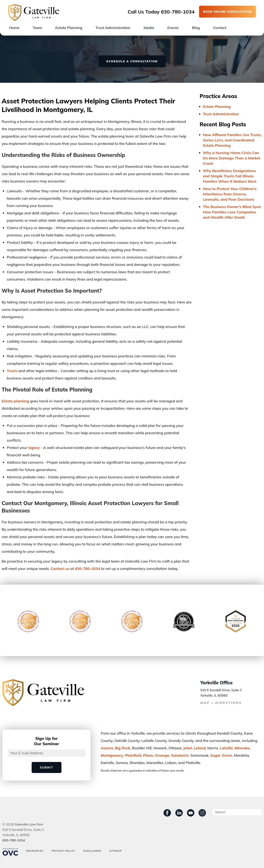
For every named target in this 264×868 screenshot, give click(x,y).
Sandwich (180, 755)
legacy (34, 448)
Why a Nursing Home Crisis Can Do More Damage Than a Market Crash (232, 158)
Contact (220, 28)
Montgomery (112, 755)
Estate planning (15, 401)
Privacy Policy (64, 851)
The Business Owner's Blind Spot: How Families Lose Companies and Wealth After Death (232, 212)
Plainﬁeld (133, 755)
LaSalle (226, 748)
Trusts (12, 371)
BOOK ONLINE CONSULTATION (227, 12)
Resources (35, 851)
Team (37, 28)
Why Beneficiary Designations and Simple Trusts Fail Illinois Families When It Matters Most (230, 176)
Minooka (242, 748)
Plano (148, 755)
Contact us (60, 569)
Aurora (107, 748)
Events (173, 28)
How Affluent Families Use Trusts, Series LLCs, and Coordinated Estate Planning (232, 140)
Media (149, 28)
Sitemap (116, 851)
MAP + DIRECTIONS (221, 703)
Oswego (162, 755)
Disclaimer (92, 851)
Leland (200, 748)
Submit (47, 767)
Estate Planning (69, 28)
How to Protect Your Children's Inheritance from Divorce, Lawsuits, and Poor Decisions (230, 194)
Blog (196, 28)
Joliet (188, 748)
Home (14, 28)
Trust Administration (113, 28)
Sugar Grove (221, 755)
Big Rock (122, 748)
